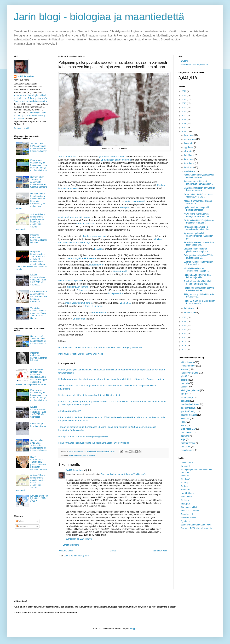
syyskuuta (189, 147)
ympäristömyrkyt (189, 411)
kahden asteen (97, 265)
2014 (184, 322)
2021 (184, 111)
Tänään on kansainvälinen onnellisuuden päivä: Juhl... (197, 228)
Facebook (186, 466)
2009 (184, 342)
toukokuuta (189, 163)
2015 (184, 317)
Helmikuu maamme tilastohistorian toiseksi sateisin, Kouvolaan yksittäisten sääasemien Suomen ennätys (111, 379)
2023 (184, 103)
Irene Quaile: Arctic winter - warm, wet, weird (81, 354)
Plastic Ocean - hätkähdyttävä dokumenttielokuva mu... (197, 283)
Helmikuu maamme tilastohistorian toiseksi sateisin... (199, 302)
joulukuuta (189, 135)
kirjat (183, 439)
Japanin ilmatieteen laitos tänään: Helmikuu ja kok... (199, 244)
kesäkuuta (189, 159)
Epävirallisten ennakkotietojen (116, 160)
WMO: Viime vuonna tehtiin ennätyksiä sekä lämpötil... (197, 215)
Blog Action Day (188, 429)
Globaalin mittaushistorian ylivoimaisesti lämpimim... (197, 250)
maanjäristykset (188, 443)
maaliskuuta (190, 171)
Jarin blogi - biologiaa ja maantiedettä (99, 17)
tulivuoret (185, 436)
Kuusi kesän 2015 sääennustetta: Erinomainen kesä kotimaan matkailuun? (39, 296)
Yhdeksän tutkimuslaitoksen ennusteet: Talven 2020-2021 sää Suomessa (38, 313)
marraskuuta (190, 139)
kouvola (185, 369)
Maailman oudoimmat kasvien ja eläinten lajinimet (39, 239)
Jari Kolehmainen (75, 470)
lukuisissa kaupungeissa (94, 236)
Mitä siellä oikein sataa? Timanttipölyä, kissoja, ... (196, 270)
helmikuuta (189, 308)
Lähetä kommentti (71, 545)
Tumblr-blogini (188, 493)
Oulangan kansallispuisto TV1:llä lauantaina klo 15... (199, 257)
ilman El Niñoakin (94, 306)
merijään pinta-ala (85, 223)
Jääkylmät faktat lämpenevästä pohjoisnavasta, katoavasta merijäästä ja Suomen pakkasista (31, 222)
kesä (183, 422)
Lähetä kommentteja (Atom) (77, 556)
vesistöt (185, 387)
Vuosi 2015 (125, 303)
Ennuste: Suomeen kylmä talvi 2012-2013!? (39, 498)
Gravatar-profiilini (189, 507)
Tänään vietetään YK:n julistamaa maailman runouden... (199, 222)
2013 (184, 326)
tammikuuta (190, 312)
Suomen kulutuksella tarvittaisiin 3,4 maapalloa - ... (198, 263)
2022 (184, 108)
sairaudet (185, 401)
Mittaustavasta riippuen (70, 281)
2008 (184, 346)
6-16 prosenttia (116, 293)
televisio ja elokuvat (190, 404)
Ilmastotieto (186, 497)
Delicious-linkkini (189, 518)
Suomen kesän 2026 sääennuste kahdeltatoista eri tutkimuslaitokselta (39, 147)
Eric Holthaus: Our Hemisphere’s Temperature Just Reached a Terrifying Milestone (100, 347)
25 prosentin (79, 319)
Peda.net (185, 486)
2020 (184, 116)
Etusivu (113, 551)
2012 (184, 329)
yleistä (184, 376)
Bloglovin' (185, 479)
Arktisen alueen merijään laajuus (75, 217)
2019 (184, 120)
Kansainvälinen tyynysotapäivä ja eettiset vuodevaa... (199, 176)
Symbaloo (186, 521)
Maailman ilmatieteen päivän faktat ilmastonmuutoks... (200, 189)
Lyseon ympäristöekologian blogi (196, 525)
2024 (184, 99)
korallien (98, 249)
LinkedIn (185, 476)
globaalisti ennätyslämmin (112, 156)
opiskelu (185, 380)
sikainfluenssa (188, 450)
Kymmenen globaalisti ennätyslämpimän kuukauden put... (198, 236)
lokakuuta (189, 143)
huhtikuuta (189, 167)
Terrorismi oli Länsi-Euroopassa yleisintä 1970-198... (198, 196)
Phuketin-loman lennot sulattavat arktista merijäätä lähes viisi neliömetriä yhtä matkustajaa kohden (31, 201)
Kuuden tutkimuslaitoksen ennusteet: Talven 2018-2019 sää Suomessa (38, 280)
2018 (184, 124)
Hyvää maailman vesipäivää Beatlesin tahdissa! (196, 209)
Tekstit (20, 521)
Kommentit (22, 526)
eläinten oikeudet (189, 415)
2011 (184, 334)
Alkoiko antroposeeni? (70, 411)
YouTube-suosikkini (190, 511)
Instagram (186, 504)
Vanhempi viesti (160, 551)
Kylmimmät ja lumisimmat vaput (38, 425)
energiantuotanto (189, 408)
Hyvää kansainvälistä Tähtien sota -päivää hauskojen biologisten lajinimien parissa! (39, 463)
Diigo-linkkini (187, 514)
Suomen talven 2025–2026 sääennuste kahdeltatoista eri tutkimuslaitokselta (39, 182)
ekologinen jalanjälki (190, 390)
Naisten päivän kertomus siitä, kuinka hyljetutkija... (197, 276)
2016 (184, 132)
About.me (185, 490)
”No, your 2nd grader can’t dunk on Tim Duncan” (123, 474)
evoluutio (185, 418)
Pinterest (185, 500)
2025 (184, 95)
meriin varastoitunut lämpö (79, 303)
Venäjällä (125, 207)
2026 (184, 91)
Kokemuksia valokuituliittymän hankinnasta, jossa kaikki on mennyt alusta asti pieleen (39, 165)
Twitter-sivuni (187, 463)
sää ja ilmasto (89, 455)
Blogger (133, 629)
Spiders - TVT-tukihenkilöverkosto (196, 528)
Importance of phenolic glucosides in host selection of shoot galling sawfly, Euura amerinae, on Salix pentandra (31, 98)
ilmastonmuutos (76, 455)
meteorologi (81, 258)
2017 (184, 128)
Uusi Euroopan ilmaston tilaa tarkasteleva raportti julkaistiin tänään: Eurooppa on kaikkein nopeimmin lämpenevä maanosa (31, 377)
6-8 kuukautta (99, 312)
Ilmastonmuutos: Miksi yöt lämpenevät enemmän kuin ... (198, 183)
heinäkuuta (189, 155)
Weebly (185, 483)
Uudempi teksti (66, 551)
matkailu (185, 383)
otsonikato (186, 446)
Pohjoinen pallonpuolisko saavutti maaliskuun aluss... (199, 289)
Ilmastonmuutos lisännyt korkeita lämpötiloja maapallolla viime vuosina (94, 443)
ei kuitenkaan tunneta (77, 287)
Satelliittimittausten (68, 156)
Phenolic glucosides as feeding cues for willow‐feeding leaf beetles (30, 116)
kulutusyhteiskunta (190, 373)
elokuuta (188, 151)
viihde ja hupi (187, 397)
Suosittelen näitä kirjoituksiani (195, 65)
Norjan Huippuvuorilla (135, 201)
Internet (185, 394)
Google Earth (187, 433)
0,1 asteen (82, 290)
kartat (184, 425)
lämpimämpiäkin (121, 271)
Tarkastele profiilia (22, 128)
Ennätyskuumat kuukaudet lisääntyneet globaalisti (83, 436)
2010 (184, 338)
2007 (184, 350)
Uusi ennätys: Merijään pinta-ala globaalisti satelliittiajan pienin (90, 395)
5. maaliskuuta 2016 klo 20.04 (80, 539)
